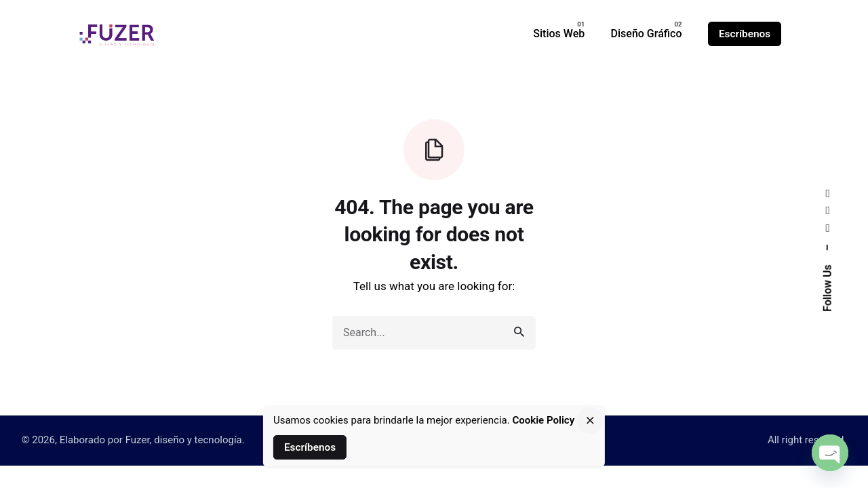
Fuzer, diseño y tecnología (184, 440)
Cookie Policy (543, 420)
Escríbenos (745, 34)
